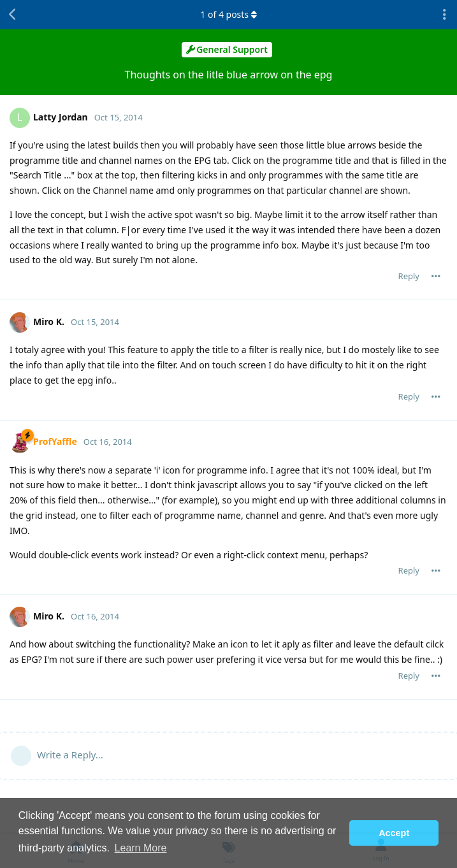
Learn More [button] (141, 848)
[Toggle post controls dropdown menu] (436, 276)
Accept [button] (394, 833)
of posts (228, 14)
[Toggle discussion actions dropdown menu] (444, 15)
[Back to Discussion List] (13, 15)
